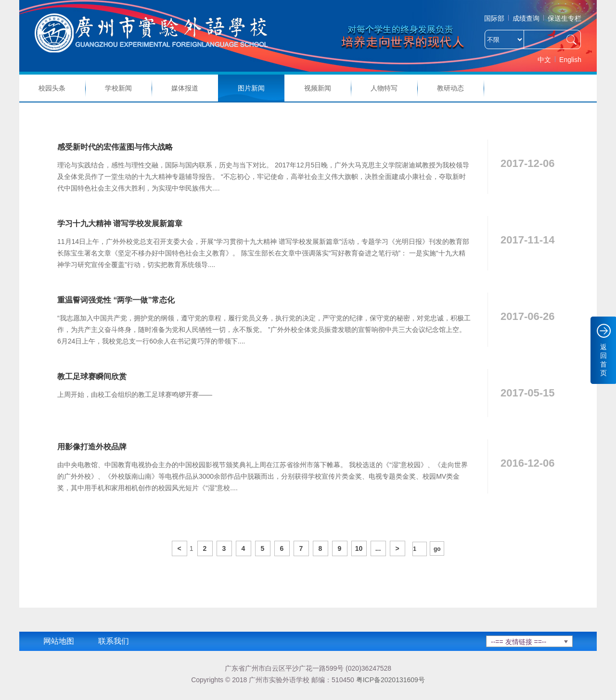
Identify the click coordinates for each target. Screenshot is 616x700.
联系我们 (114, 641)
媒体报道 (185, 88)
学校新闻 (118, 88)
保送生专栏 (565, 18)
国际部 (494, 18)
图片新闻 (251, 88)
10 (359, 548)
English (570, 60)
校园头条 (52, 88)
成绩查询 (526, 18)
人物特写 (384, 88)
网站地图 (59, 641)
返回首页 (603, 360)
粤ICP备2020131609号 (391, 680)
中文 (544, 60)
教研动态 (450, 88)
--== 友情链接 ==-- (519, 642)
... (378, 548)
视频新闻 (318, 88)
